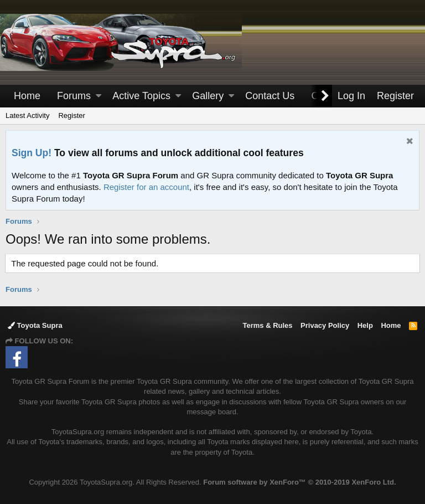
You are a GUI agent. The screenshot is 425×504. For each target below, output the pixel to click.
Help (365, 325)
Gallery (208, 96)
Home (27, 96)
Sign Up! (32, 153)
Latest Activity (27, 115)
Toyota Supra (35, 325)
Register (71, 115)
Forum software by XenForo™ (299, 482)
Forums (74, 96)
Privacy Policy (325, 325)
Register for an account (146, 187)
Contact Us (270, 96)
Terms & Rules (267, 325)
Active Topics (141, 96)
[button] (99, 96)
